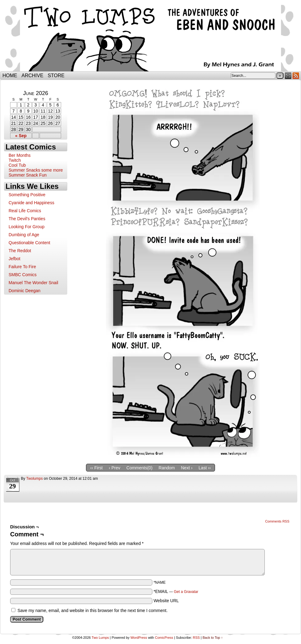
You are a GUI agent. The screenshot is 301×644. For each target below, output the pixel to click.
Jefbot (14, 259)
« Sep (21, 136)
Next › (187, 468)
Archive (32, 76)
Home (10, 76)
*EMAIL (176, 591)
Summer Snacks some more (36, 170)
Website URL (166, 601)
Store (56, 76)
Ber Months (20, 155)
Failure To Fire (22, 267)
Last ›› (205, 468)
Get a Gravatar (186, 592)
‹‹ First (96, 468)
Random (167, 468)
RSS (296, 76)
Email (288, 76)
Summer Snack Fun (28, 175)
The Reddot (20, 251)
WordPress (139, 638)
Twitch (15, 160)
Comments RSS (277, 521)
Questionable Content (29, 243)
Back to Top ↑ (213, 638)
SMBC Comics (23, 275)
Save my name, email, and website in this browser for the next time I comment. (93, 610)
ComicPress (164, 638)
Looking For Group (27, 227)
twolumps (34, 479)
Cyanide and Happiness (31, 203)
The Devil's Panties (27, 219)
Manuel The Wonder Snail (33, 283)
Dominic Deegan (25, 291)
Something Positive (27, 195)
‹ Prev (114, 468)
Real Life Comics (25, 211)
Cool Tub (17, 165)
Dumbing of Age (24, 235)
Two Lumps (150, 37)
